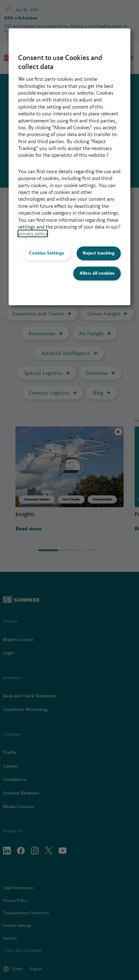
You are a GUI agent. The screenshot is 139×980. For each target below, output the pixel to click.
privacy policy (33, 233)
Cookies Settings (47, 253)
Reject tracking (99, 253)
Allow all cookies (97, 273)
